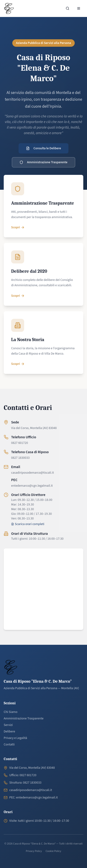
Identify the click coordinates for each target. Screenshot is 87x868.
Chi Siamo (11, 712)
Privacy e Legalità (15, 738)
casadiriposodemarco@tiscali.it (32, 473)
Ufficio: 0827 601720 (23, 775)
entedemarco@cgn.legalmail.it (32, 486)
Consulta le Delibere (43, 148)
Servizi (8, 725)
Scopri (18, 227)
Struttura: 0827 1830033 (25, 783)
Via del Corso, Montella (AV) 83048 (34, 428)
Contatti (9, 745)
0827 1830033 (20, 458)
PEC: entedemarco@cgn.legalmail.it (34, 798)
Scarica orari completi (28, 524)
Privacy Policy (34, 851)
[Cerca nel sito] (68, 8)
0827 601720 (19, 443)
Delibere (9, 732)
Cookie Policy (53, 851)
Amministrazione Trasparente (43, 162)
